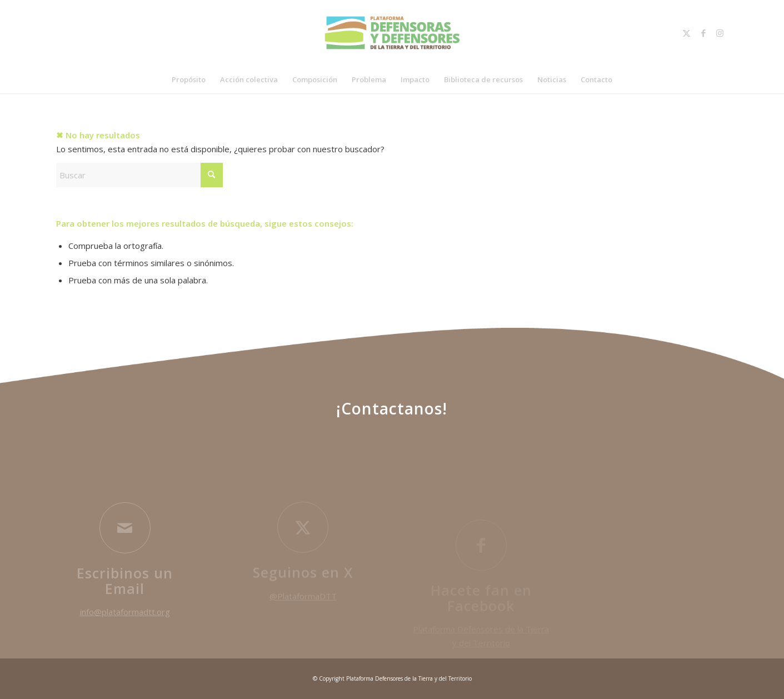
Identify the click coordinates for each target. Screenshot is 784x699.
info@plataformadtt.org (125, 617)
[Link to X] (687, 33)
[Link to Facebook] (703, 33)
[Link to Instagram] (720, 33)
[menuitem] (189, 79)
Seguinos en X (303, 577)
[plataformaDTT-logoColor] (392, 33)
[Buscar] (139, 175)
